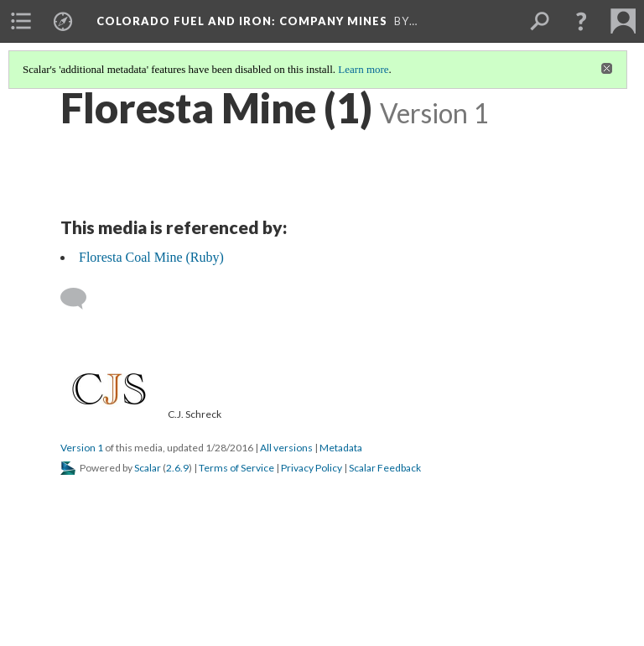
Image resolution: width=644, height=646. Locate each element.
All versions (286, 448)
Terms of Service (236, 468)
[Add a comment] (81, 299)
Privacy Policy (312, 468)
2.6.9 (177, 468)
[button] (581, 21)
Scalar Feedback (385, 468)
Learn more (363, 69)
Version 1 (82, 448)
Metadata (341, 448)
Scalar (148, 468)
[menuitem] (21, 21)
